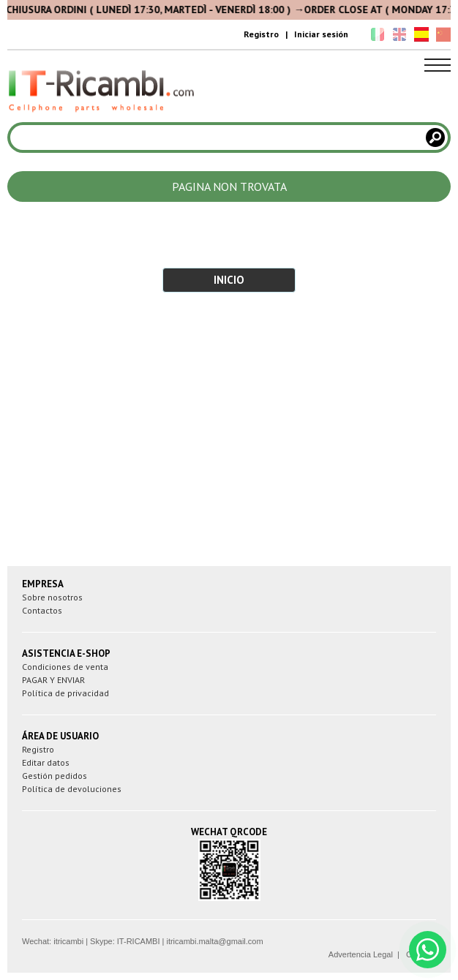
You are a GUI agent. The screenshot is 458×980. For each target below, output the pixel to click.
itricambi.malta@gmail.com (214, 941)
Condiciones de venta (65, 667)
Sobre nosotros (52, 597)
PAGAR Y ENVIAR (53, 680)
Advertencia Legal (361, 954)
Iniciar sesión (321, 34)
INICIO (229, 280)
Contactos (42, 610)
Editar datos (46, 762)
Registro (261, 34)
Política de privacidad (65, 693)
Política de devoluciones (72, 789)
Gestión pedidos (55, 776)
